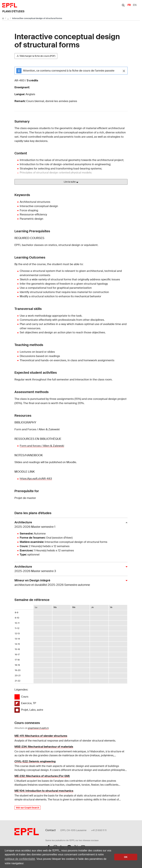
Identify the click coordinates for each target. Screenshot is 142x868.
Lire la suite (71, 182)
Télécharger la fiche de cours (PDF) (36, 56)
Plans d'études (13, 11)
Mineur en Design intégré (70, 583)
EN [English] (135, 5)
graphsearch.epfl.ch (38, 728)
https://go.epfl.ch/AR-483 (36, 479)
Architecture (70, 525)
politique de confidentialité (20, 859)
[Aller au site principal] (3, 18)
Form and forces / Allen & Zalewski (42, 446)
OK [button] (126, 857)
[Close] (124, 71)
